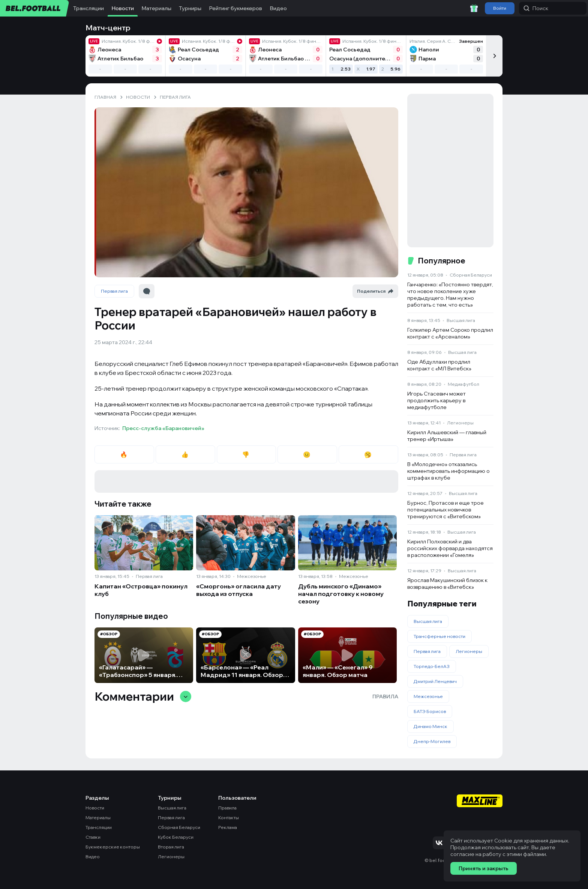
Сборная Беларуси (471, 275)
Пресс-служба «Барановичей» (163, 428)
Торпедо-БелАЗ (432, 666)
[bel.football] (35, 8)
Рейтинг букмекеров (235, 8)
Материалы (156, 8)
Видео (278, 8)
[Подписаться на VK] (439, 843)
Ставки (93, 837)
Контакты (229, 818)
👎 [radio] (246, 454)
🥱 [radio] (368, 454)
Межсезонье (252, 576)
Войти (500, 8)
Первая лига (114, 291)
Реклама (228, 827)
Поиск (536, 8)
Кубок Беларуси (176, 837)
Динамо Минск (430, 726)
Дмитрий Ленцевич (435, 681)
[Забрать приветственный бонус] (474, 8)
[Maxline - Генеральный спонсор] (480, 802)
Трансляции (88, 8)
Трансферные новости (439, 636)
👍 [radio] (185, 454)
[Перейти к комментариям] (147, 291)
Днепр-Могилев (432, 741)
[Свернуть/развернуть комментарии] (186, 696)
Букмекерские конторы (113, 847)
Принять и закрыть (484, 868)
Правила (385, 696)
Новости (123, 8)
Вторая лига (171, 847)
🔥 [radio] (124, 454)
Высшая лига (461, 320)
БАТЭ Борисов (430, 711)
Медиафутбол (463, 384)
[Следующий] (494, 56)
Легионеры (460, 423)
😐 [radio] (307, 454)
